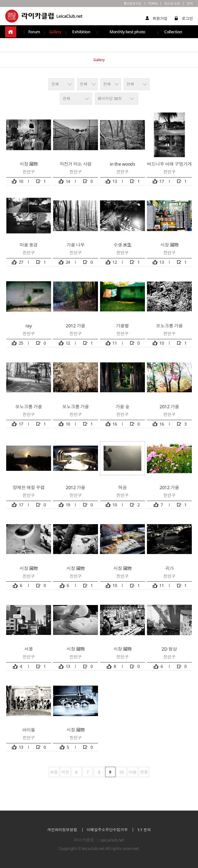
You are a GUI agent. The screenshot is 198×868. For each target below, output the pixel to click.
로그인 (184, 20)
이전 (65, 772)
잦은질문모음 (122, 4)
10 (120, 771)
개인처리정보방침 (62, 830)
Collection (173, 33)
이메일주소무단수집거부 (107, 830)
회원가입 (156, 20)
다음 (133, 772)
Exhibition (82, 33)
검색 (189, 4)
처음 (53, 772)
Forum (34, 33)
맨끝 (145, 772)
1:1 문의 (144, 830)
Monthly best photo (127, 33)
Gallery (56, 33)
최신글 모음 (168, 4)
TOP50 (146, 4)
